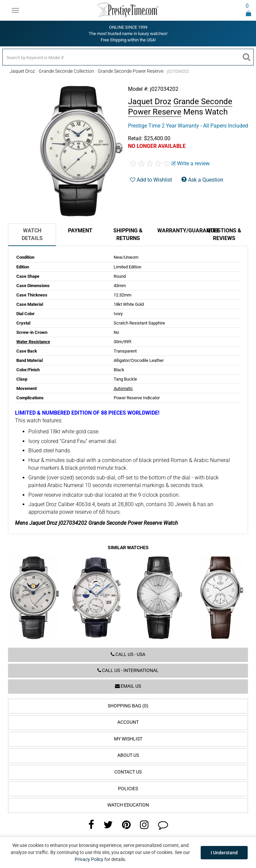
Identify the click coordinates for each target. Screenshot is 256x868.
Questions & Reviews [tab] (224, 234)
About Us (128, 755)
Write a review (191, 163)
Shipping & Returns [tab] (128, 234)
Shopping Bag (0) (128, 706)
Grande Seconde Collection (66, 71)
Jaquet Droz (22, 71)
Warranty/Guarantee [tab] (179, 231)
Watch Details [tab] (32, 234)
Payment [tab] (80, 231)
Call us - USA (128, 655)
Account (128, 722)
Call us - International (128, 671)
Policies (128, 789)
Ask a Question (202, 180)
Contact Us (128, 772)
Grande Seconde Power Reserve (130, 71)
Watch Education (128, 805)
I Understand (224, 853)
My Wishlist (128, 739)
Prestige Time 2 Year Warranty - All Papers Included (188, 126)
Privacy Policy (89, 859)
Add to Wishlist (151, 180)
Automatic (123, 388)
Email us (128, 686)
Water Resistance (33, 342)
